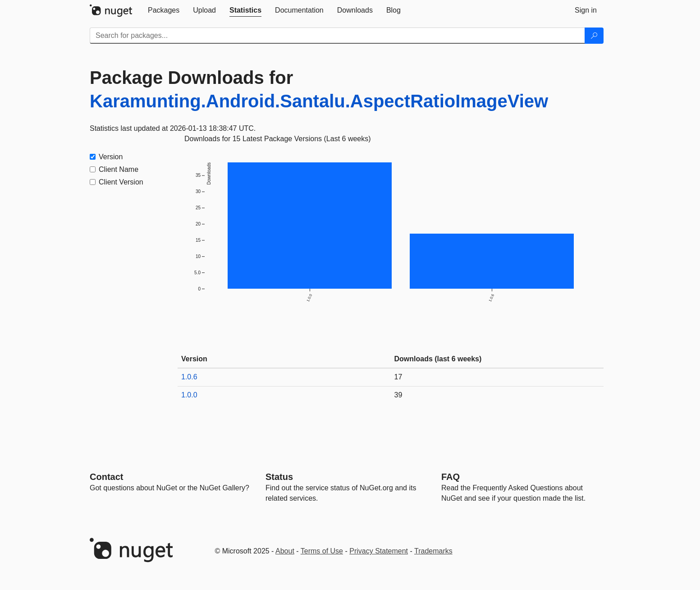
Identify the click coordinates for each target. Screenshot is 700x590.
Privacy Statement (379, 551)
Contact (106, 477)
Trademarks (433, 551)
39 (398, 395)
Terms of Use (322, 551)
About (285, 551)
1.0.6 (189, 377)
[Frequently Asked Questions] (451, 477)
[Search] (594, 36)
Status (279, 477)
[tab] (164, 10)
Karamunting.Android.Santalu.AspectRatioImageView (319, 101)
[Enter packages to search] (337, 36)
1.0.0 (189, 395)
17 (398, 377)
